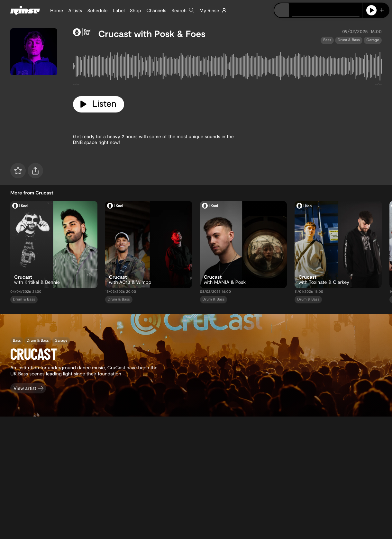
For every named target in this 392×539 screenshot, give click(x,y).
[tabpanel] (228, 67)
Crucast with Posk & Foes (152, 33)
